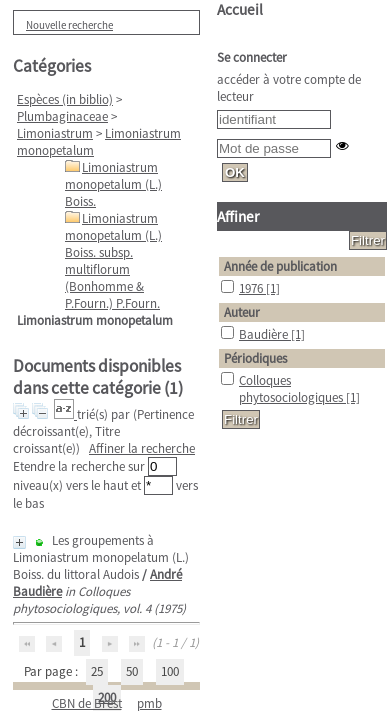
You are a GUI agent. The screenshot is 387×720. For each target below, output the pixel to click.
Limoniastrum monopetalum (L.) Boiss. (113, 184)
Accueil (240, 9)
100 (170, 671)
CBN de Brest (87, 703)
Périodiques (255, 358)
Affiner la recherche (142, 448)
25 (97, 671)
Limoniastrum (55, 133)
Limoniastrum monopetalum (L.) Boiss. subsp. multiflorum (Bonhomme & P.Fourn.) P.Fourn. (113, 261)
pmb (149, 703)
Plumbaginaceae (62, 116)
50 (132, 671)
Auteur (242, 312)
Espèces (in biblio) (65, 99)
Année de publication (280, 266)
